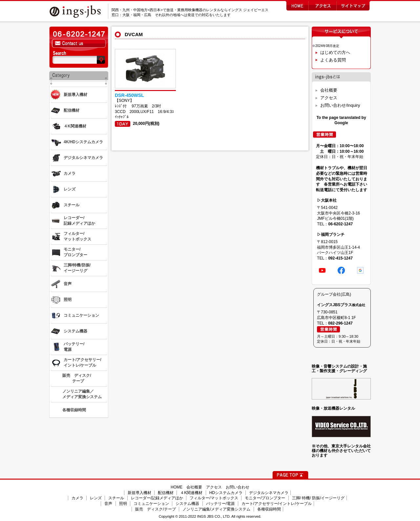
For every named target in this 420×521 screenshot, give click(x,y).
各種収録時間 (269, 509)
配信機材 (166, 493)
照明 (123, 504)
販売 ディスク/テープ (155, 509)
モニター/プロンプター (265, 498)
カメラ (77, 498)
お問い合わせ (238, 487)
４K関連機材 (191, 493)
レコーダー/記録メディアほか (157, 498)
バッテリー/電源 (220, 504)
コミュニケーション (151, 504)
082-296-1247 (340, 323)
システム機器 (187, 504)
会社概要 (329, 90)
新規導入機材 (139, 493)
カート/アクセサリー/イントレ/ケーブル (277, 504)
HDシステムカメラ (226, 493)
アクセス (329, 98)
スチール (116, 498)
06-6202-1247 (340, 224)
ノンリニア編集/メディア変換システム (216, 509)
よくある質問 (333, 60)
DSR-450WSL (129, 95)
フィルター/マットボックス (214, 498)
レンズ (96, 498)
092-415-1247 (340, 258)
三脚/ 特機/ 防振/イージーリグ (318, 498)
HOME (177, 487)
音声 (108, 504)
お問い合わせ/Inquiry (340, 105)
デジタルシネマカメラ (269, 493)
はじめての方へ (335, 52)
